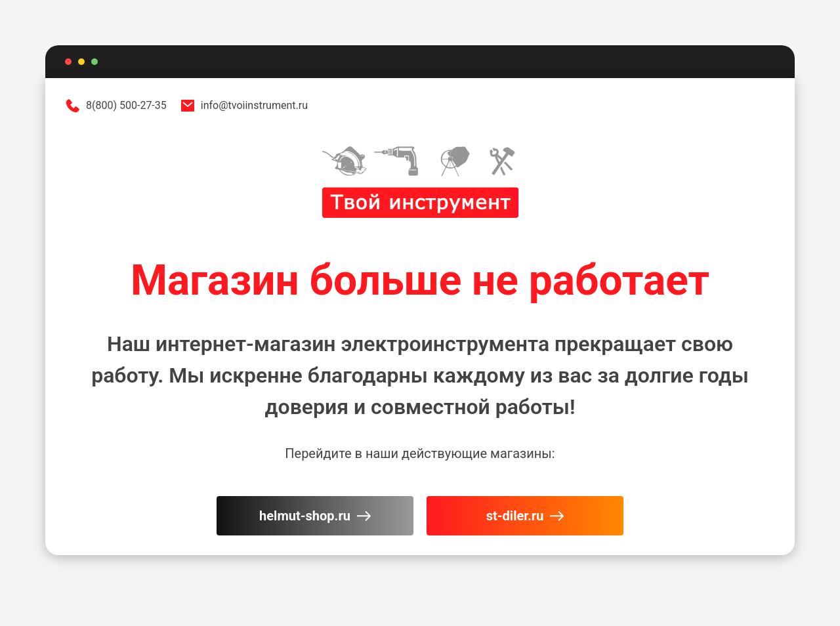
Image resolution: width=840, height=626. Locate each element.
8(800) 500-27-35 (116, 106)
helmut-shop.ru (315, 516)
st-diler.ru (525, 516)
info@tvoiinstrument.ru (244, 106)
